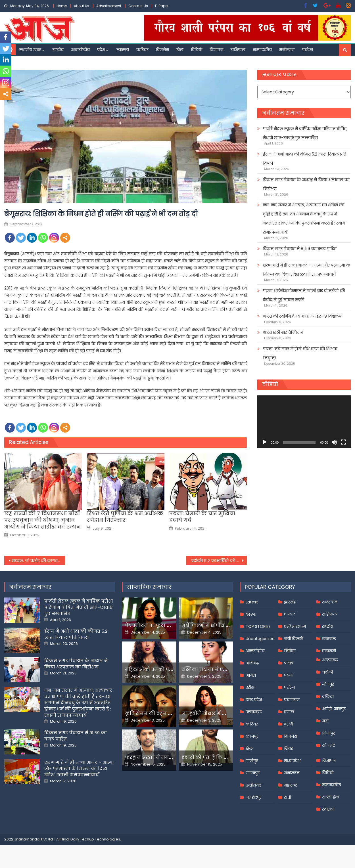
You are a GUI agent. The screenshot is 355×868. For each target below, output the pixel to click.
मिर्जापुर (329, 733)
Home (62, 6)
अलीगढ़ (252, 663)
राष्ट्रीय (58, 50)
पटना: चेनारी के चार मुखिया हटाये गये (202, 517)
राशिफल (238, 50)
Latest (252, 602)
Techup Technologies (100, 839)
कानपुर (252, 736)
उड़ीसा (250, 687)
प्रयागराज (292, 700)
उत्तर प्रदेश (254, 700)
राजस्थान (330, 602)
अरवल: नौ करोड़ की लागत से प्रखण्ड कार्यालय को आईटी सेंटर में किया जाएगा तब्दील (38, 561)
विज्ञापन (216, 50)
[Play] (265, 442)
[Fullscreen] (343, 442)
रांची (287, 797)
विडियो (197, 50)
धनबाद (290, 614)
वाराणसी (329, 651)
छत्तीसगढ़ (253, 785)
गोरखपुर (253, 773)
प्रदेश (101, 50)
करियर (142, 50)
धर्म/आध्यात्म (295, 626)
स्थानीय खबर (30, 50)
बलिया (328, 697)
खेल (180, 50)
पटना (289, 675)
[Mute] (334, 442)
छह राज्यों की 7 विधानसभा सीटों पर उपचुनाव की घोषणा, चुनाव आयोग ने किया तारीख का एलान (42, 520)
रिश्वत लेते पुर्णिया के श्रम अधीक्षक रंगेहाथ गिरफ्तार (125, 517)
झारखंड (290, 602)
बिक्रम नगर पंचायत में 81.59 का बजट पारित (300, 249)
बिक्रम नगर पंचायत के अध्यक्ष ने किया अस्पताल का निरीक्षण (306, 184)
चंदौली (327, 672)
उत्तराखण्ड (254, 712)
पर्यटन (307, 50)
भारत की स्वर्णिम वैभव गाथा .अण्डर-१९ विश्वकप (302, 316)
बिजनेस (162, 50)
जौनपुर (328, 684)
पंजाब (289, 663)
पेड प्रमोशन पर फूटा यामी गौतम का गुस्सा (168, 625)
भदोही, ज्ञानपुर (334, 709)
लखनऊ (329, 639)
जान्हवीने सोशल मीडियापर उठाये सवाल (223, 713)
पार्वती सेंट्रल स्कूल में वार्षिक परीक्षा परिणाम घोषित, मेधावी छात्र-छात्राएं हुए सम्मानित (305, 133)
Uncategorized (260, 639)
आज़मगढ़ (330, 660)
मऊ (325, 721)
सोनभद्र (328, 745)
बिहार (289, 749)
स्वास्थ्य (123, 50)
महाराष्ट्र (291, 785)
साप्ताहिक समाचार (149, 587)
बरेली (289, 724)
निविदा (290, 651)
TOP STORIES (258, 626)
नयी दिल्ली (293, 639)
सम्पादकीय (262, 50)
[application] (304, 422)
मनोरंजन (287, 50)
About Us (82, 6)
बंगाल (289, 712)
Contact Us (138, 6)
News (251, 614)
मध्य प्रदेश (292, 761)
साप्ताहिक (331, 797)
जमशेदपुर (254, 797)
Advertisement (109, 6)
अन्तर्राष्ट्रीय (80, 50)
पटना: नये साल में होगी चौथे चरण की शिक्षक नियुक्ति (300, 353)
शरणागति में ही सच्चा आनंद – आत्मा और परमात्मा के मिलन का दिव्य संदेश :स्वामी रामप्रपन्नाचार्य (307, 270)
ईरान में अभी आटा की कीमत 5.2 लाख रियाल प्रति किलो (305, 159)
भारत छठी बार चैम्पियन (283, 332)
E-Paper (162, 6)
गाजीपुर (252, 761)
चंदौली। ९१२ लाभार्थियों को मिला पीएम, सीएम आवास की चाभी (219, 561)
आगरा (251, 675)
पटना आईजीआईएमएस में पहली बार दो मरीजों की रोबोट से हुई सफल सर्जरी (304, 295)
